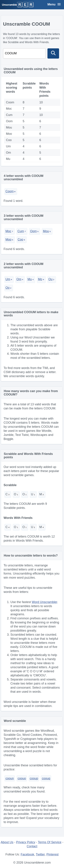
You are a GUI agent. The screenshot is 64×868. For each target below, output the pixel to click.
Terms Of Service (50, 842)
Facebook (27, 854)
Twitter (40, 854)
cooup (34, 778)
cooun (10, 778)
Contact (32, 846)
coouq (46, 778)
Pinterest (52, 854)
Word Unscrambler (44, 602)
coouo (22, 778)
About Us (7, 842)
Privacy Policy (26, 842)
